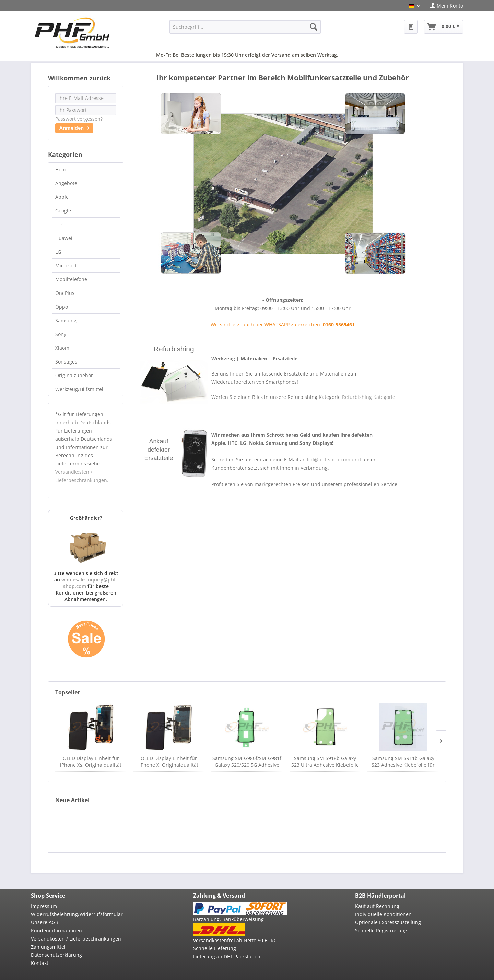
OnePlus (65, 293)
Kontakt (40, 963)
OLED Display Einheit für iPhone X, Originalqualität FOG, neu (169, 762)
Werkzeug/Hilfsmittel (79, 389)
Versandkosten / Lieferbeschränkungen (76, 939)
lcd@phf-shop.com (329, 459)
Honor (62, 169)
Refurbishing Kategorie (369, 397)
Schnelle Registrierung (381, 930)
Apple (62, 197)
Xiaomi (63, 348)
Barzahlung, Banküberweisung (228, 919)
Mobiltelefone (71, 279)
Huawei (64, 238)
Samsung (66, 320)
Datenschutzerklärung (56, 955)
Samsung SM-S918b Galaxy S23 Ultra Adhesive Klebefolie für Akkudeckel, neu (325, 762)
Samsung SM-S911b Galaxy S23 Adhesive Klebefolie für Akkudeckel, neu (403, 762)
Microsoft (66, 266)
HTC (60, 224)
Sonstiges (66, 362)
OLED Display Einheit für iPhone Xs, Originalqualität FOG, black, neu (91, 762)
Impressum (44, 906)
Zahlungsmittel (48, 947)
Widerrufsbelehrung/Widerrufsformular (77, 914)
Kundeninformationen (56, 930)
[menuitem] (444, 6)
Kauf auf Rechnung (377, 906)
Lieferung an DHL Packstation (227, 956)
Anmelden (74, 127)
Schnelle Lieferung (215, 948)
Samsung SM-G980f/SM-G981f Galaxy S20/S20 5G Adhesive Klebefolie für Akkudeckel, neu (247, 762)
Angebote (66, 183)
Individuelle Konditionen (383, 914)
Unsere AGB (45, 922)
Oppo (62, 307)
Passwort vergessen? (79, 119)
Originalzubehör (74, 375)
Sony (61, 334)
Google (63, 211)
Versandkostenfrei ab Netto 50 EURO (235, 940)
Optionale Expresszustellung (388, 922)
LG (58, 252)
